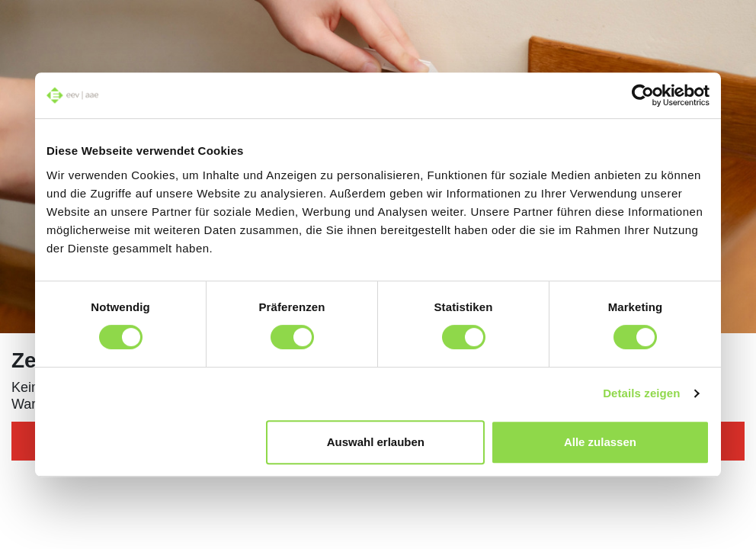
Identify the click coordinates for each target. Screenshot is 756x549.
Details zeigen (641, 393)
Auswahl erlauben (376, 442)
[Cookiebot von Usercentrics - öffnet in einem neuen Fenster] (643, 95)
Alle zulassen (600, 442)
